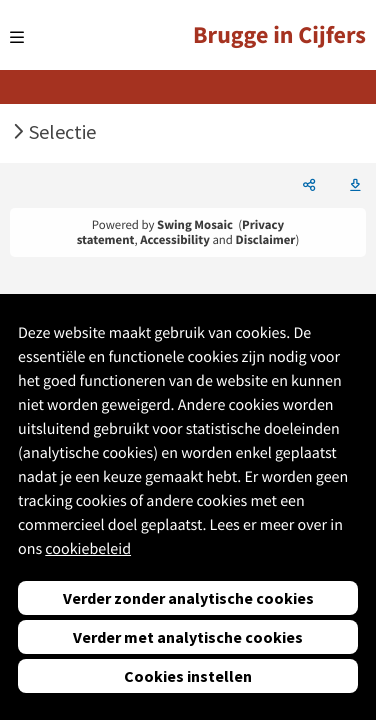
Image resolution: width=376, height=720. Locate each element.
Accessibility (175, 240)
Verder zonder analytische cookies (188, 598)
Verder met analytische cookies (188, 637)
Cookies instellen (188, 676)
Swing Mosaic (195, 225)
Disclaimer (266, 240)
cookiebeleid (88, 549)
